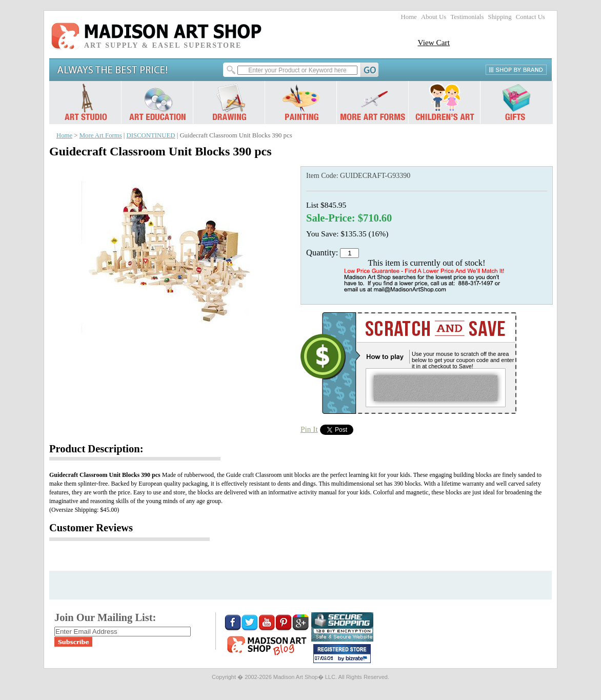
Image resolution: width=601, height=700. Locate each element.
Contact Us (530, 17)
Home (409, 17)
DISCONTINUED (151, 135)
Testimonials (467, 17)
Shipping (500, 17)
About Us (434, 17)
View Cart (434, 42)
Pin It (309, 429)
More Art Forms (101, 135)
